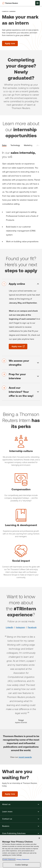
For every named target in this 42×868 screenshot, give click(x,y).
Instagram (20, 627)
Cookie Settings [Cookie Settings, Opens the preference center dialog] (22, 865)
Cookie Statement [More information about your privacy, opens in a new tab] (9, 859)
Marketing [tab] (28, 145)
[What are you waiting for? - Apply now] (10, 794)
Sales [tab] (4, 145)
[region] (21, 852)
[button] (21, 804)
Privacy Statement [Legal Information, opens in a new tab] (22, 859)
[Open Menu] (38, 3)
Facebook (32, 627)
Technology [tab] (15, 145)
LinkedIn (10, 627)
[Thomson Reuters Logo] (10, 3)
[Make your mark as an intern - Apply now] (10, 43)
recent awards (25, 757)
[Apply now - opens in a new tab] (18, 346)
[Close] (39, 838)
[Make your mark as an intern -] (23, 43)
